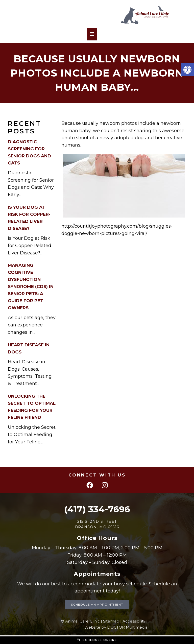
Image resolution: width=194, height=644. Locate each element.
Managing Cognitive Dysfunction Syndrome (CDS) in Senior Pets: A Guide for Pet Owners (31, 287)
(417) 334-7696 (97, 509)
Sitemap (111, 621)
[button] (187, 70)
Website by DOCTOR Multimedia (116, 627)
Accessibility (134, 621)
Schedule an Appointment (97, 604)
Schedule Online (97, 640)
